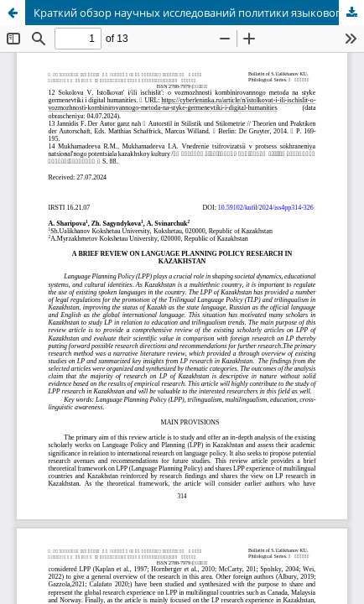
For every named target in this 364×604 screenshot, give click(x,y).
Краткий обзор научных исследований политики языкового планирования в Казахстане (199, 13)
